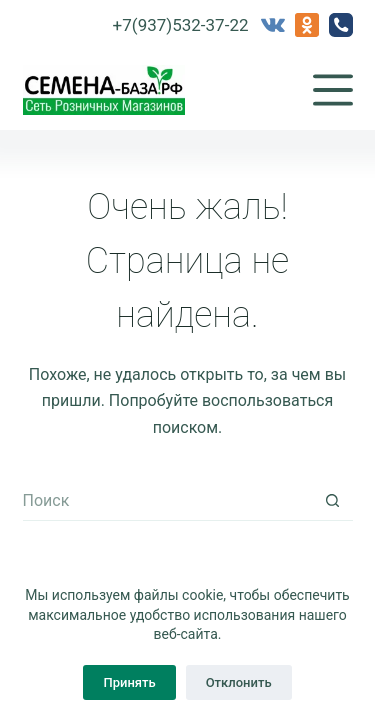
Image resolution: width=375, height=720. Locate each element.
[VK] (273, 25)
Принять (129, 682)
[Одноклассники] (307, 25)
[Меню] (333, 90)
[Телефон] (341, 25)
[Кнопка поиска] (333, 501)
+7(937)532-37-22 (181, 25)
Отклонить (239, 682)
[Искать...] (168, 501)
